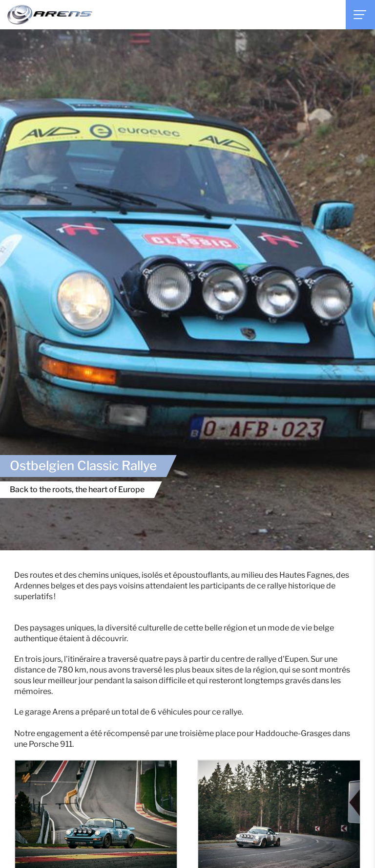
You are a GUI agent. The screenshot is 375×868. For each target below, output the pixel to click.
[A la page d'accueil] (50, 15)
